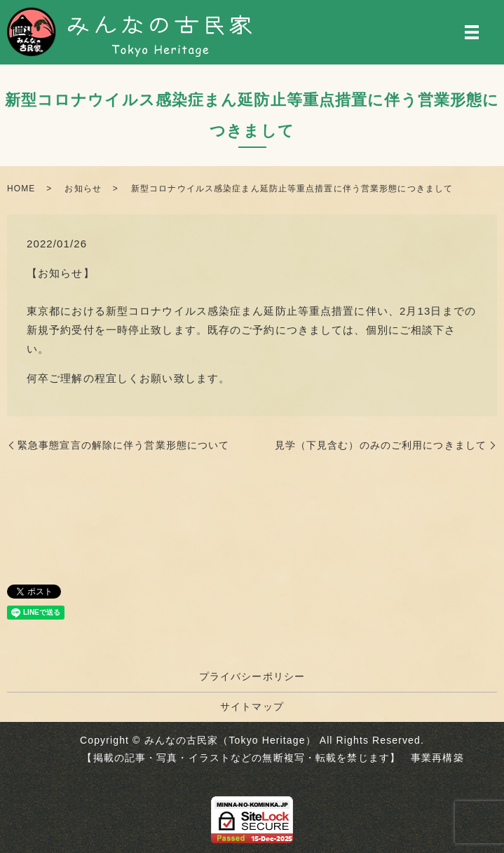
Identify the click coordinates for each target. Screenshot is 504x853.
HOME (21, 189)
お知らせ (83, 189)
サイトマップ (252, 707)
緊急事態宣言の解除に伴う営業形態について (123, 445)
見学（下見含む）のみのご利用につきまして (381, 445)
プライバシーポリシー (252, 676)
